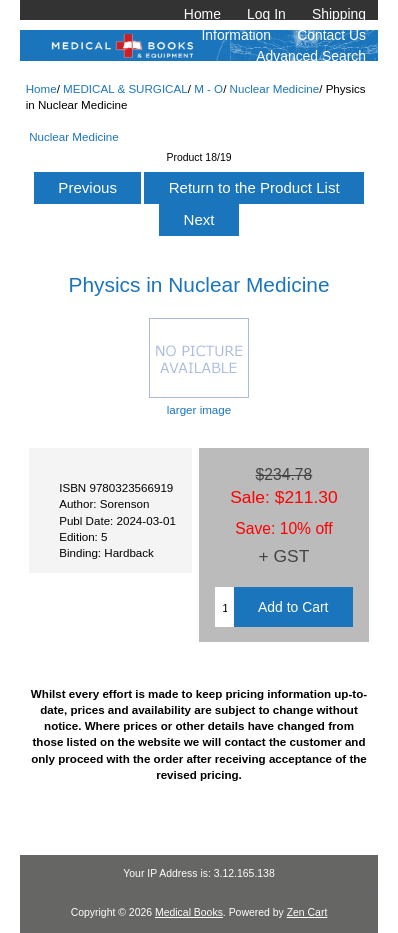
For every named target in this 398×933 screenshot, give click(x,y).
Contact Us (331, 35)
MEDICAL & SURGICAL (125, 88)
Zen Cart (307, 912)
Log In (266, 14)
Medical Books (189, 912)
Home (202, 14)
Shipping (339, 14)
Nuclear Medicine (275, 88)
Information (237, 35)
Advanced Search (311, 56)
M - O (208, 88)
